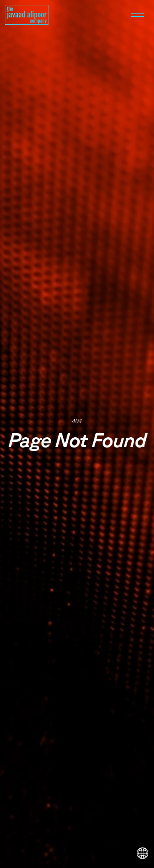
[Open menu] (138, 15)
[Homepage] (27, 15)
